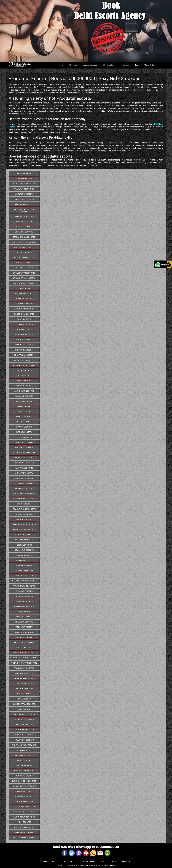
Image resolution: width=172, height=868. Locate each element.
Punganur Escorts (24, 637)
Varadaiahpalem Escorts (24, 786)
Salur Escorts (24, 709)
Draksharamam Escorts (24, 278)
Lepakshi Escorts (24, 437)
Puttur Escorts (24, 648)
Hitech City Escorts (24, 350)
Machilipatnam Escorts (24, 453)
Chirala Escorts (24, 263)
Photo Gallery (109, 65)
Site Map (113, 865)
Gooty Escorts (24, 319)
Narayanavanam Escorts (24, 530)
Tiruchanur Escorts (24, 755)
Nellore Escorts (24, 545)
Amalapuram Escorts (24, 189)
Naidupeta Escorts (24, 514)
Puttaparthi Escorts (24, 642)
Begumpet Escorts (24, 232)
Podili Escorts (24, 612)
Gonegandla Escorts (24, 314)
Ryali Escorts (24, 699)
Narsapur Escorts (24, 535)
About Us (73, 65)
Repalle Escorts (24, 694)
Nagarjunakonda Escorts (24, 509)
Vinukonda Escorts (24, 802)
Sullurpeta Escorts (24, 740)
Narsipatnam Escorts (24, 540)
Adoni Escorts (24, 174)
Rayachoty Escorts (24, 673)
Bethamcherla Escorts (24, 237)
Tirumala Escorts (24, 760)
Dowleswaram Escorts (24, 273)
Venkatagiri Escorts (24, 791)
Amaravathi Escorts (24, 194)
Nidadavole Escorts (24, 550)
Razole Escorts (24, 683)
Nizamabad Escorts (24, 555)
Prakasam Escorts (24, 622)
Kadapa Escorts (24, 370)
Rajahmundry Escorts (24, 653)
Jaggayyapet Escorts (24, 360)
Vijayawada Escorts (24, 796)
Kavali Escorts (24, 406)
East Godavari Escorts (24, 283)
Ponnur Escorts (24, 617)
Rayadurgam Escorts (24, 678)
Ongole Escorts (24, 565)
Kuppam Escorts (24, 427)
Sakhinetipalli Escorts (24, 704)
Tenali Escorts (24, 750)
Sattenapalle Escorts (24, 714)
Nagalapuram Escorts (24, 499)
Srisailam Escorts (24, 735)
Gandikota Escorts (24, 304)
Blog (136, 65)
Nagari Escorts (24, 504)
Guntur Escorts (24, 340)
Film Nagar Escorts (24, 293)
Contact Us (149, 65)
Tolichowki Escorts (24, 776)
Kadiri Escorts (24, 381)
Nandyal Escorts (24, 519)
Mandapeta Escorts (24, 473)
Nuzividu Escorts (24, 560)
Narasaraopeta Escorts (24, 524)
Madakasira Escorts (24, 458)
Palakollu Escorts (24, 571)
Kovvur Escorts (24, 417)
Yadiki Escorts (24, 822)
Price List (125, 65)
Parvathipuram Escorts (24, 586)
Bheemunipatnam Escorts (24, 242)
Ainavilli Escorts (24, 179)
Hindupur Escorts (24, 345)
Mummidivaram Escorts (24, 494)
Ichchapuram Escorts (24, 355)
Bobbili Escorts (24, 252)
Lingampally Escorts (24, 442)
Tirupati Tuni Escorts (24, 771)
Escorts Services (90, 65)
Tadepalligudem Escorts (24, 745)
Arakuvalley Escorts (24, 216)
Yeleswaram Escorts (24, 827)
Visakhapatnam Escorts (24, 807)
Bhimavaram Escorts (24, 247)
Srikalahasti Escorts (24, 730)
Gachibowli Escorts (24, 299)
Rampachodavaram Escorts (24, 663)
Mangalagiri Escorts (24, 478)
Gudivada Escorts (24, 324)
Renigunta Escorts (24, 689)
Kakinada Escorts (24, 386)
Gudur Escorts (24, 329)
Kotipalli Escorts (24, 412)
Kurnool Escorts (24, 432)
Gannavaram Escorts (24, 309)
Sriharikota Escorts (24, 719)
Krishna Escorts (24, 422)
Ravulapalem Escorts (24, 668)
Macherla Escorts (24, 447)
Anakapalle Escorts (24, 199)
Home (61, 65)
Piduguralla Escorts (24, 596)
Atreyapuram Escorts (24, 222)
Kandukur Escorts (24, 396)
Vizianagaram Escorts (24, 812)
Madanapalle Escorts (24, 463)
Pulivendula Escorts (24, 632)
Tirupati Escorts (24, 766)
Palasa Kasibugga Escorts (24, 581)
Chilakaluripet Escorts (24, 258)
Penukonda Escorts (24, 591)
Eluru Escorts (24, 288)
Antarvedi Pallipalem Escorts (24, 210)
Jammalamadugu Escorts (24, 365)
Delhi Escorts (103, 865)
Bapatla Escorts (24, 227)
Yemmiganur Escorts (24, 832)
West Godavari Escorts (24, 817)
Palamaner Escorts (24, 576)
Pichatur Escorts (24, 601)
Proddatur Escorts (24, 627)
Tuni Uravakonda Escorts (24, 781)
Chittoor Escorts (24, 268)
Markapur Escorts (24, 483)
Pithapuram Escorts (24, 607)
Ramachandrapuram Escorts (24, 658)
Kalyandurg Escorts (24, 391)
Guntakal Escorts (24, 335)
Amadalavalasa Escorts (24, 184)
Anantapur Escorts (24, 204)
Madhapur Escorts (24, 468)
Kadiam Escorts (24, 376)
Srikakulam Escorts (24, 725)
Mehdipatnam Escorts (24, 488)
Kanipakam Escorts (24, 401)
